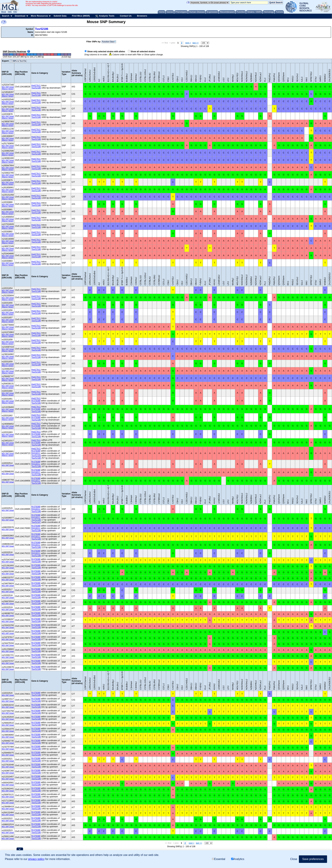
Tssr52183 (36, 456)
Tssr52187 (36, 522)
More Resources (39, 16)
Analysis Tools (105, 16)
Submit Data (60, 16)
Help (10, 12)
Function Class (109, 42)
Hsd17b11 (36, 86)
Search (6, 16)
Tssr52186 (42, 29)
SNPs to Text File (18, 61)
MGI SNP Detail (8, 87)
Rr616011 (36, 453)
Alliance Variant (8, 89)
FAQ (15, 12)
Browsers (142, 16)
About (4, 12)
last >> (196, 43)
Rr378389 (36, 401)
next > (188, 43)
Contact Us (126, 16)
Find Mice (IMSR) (81, 16)
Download (20, 16)
